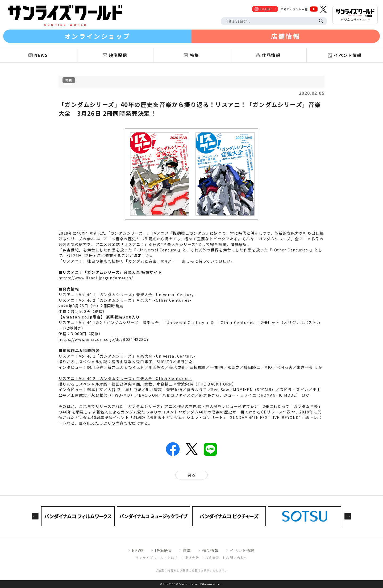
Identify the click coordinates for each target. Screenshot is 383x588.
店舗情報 (286, 36)
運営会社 (192, 558)
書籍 (69, 80)
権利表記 (213, 558)
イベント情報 (242, 550)
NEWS (138, 550)
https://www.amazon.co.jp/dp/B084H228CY (104, 339)
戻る (192, 475)
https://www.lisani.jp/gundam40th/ (96, 278)
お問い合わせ (237, 558)
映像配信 (163, 550)
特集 (187, 550)
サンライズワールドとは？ (157, 558)
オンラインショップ (97, 36)
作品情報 (210, 550)
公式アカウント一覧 (294, 9)
